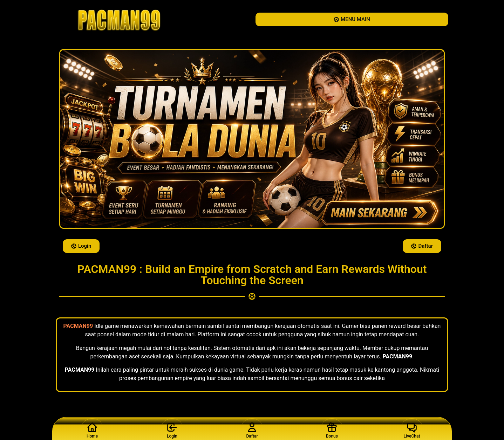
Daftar (252, 428)
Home (92, 428)
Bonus (332, 428)
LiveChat (412, 428)
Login (172, 428)
